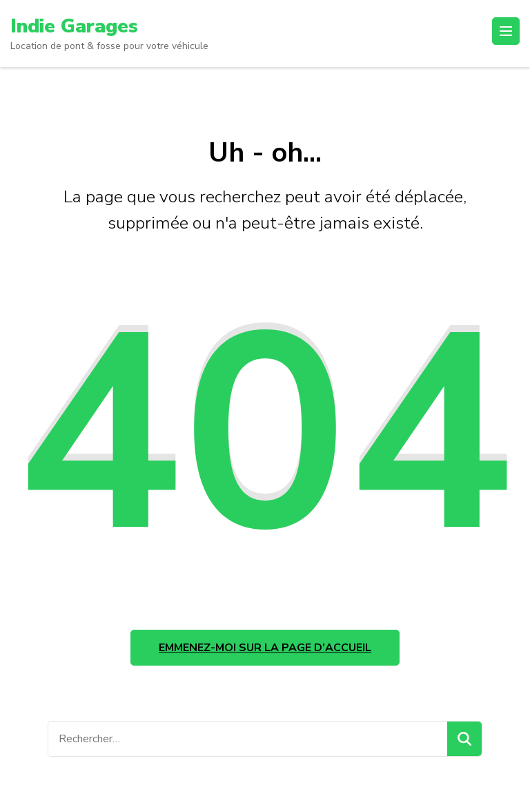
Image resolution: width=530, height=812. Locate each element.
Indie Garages (74, 26)
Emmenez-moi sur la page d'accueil (265, 648)
